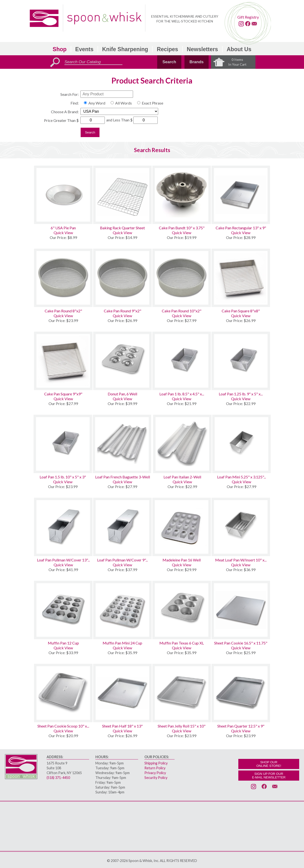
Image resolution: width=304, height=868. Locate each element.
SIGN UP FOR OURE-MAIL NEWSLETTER (269, 776)
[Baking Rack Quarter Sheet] (122, 195)
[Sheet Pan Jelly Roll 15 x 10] (182, 693)
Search (169, 62)
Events (84, 49)
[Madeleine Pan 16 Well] (182, 527)
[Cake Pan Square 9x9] (63, 361)
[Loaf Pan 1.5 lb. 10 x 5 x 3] (63, 444)
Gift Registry (248, 17)
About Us (239, 49)
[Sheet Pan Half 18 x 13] (122, 693)
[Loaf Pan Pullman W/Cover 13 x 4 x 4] (63, 527)
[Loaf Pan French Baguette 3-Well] (123, 444)
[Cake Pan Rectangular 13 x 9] (241, 195)
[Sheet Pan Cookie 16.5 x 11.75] (241, 610)
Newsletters (202, 49)
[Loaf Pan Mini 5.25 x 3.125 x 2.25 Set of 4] (241, 444)
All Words (124, 103)
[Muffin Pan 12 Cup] (63, 610)
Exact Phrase (152, 103)
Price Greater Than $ (61, 120)
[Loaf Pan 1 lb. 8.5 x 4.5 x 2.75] (182, 361)
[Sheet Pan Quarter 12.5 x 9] (241, 693)
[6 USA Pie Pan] (63, 195)
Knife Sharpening (125, 49)
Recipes (167, 49)
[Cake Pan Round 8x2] (63, 278)
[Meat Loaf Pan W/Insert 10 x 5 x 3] (241, 527)
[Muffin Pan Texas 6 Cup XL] (182, 610)
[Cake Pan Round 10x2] (182, 278)
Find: (75, 103)
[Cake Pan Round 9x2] (122, 278)
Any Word (97, 103)
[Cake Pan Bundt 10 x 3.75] (182, 195)
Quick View (63, 233)
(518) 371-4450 (58, 778)
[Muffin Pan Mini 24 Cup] (122, 610)
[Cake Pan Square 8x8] (241, 278)
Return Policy (155, 768)
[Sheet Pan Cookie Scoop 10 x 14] (63, 693)
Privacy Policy (155, 773)
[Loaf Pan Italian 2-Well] (182, 444)
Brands (197, 62)
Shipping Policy (156, 763)
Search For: (70, 94)
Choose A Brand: (65, 112)
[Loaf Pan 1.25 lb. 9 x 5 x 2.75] (241, 361)
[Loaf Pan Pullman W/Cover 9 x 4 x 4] (122, 527)
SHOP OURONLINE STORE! (269, 764)
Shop (60, 49)
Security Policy (156, 778)
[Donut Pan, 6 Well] (122, 361)
